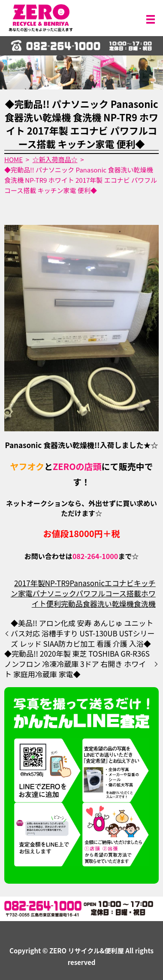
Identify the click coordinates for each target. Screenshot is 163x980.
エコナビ (119, 583)
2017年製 (30, 583)
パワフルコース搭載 (109, 593)
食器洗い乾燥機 (108, 604)
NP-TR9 (57, 583)
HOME (14, 159)
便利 (54, 604)
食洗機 (145, 604)
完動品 (72, 604)
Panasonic (87, 583)
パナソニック (54, 593)
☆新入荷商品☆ (55, 159)
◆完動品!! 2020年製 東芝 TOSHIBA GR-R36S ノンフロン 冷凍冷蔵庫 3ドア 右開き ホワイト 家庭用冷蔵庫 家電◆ (77, 664)
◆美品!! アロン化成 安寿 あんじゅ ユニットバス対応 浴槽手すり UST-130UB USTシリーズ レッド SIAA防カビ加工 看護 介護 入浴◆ (83, 633)
